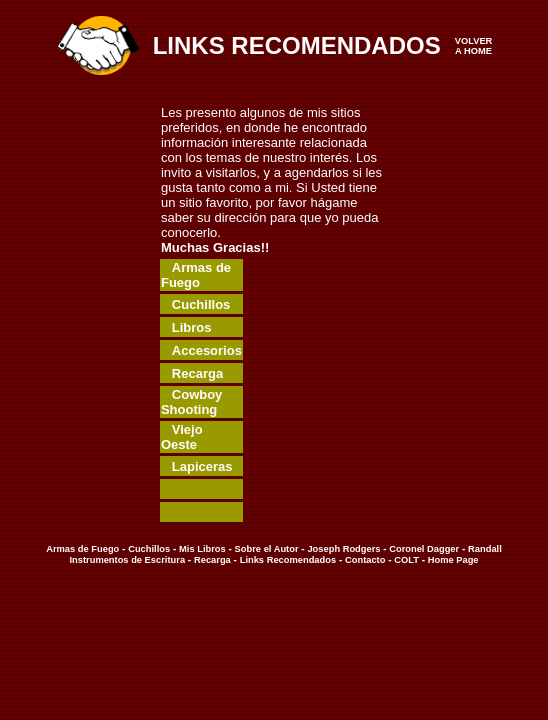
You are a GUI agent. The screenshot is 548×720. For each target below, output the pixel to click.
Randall (485, 549)
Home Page (451, 560)
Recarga (212, 560)
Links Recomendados (288, 560)
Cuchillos (149, 549)
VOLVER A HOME (474, 46)
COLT (406, 560)
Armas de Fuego (82, 549)
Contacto (365, 560)
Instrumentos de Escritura (127, 560)
